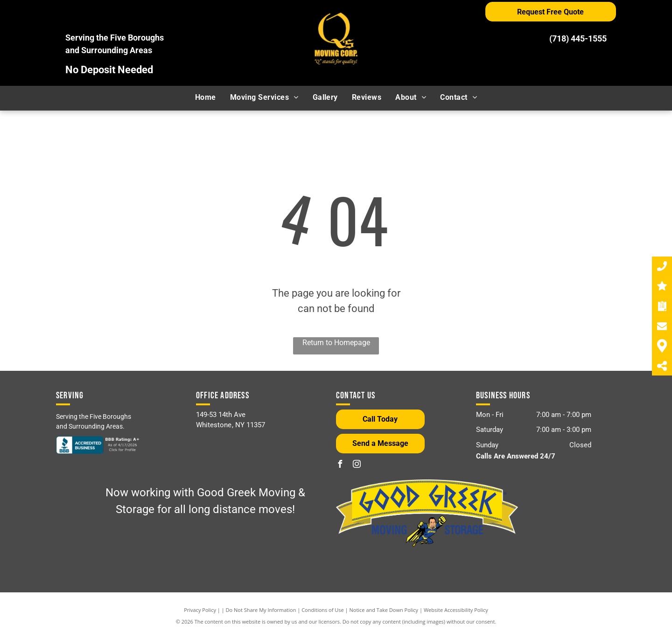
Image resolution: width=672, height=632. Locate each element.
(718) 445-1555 (578, 38)
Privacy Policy (200, 610)
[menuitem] (206, 97)
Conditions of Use (323, 610)
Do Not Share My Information (261, 610)
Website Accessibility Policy (456, 610)
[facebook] (340, 465)
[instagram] (357, 465)
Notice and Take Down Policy (384, 610)
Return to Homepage (336, 343)
